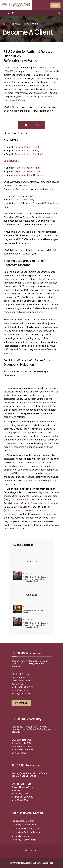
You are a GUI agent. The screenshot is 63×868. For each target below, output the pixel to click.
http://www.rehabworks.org (40, 503)
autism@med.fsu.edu (21, 694)
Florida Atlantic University (23, 821)
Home (5, 24)
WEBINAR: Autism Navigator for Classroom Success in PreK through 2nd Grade (36, 579)
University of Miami (20, 836)
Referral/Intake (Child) (27, 147)
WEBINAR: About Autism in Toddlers (34, 611)
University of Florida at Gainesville (27, 828)
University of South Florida (24, 840)
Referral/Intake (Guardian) (29, 154)
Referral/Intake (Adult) (27, 151)
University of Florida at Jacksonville (28, 832)
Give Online (21, 703)
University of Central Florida (25, 825)
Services (16, 24)
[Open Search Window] (59, 13)
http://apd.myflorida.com (25, 500)
